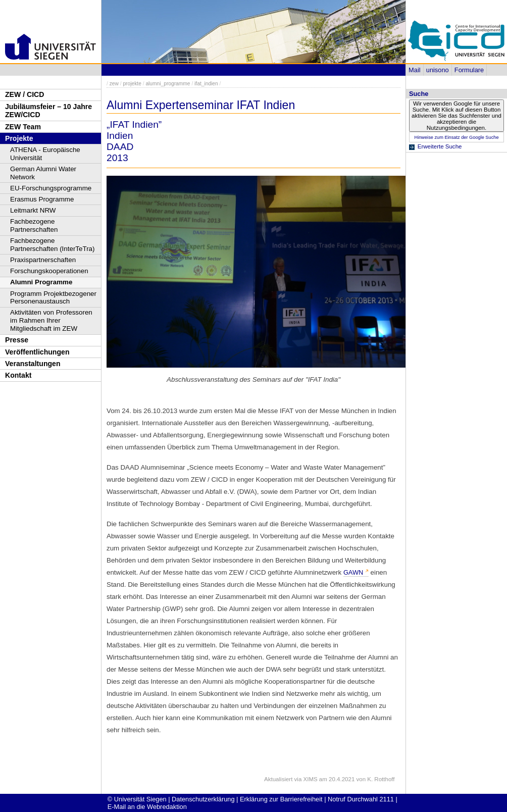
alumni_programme (168, 84)
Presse (17, 340)
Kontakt (18, 375)
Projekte (19, 138)
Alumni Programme (41, 282)
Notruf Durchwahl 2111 (361, 799)
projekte (132, 84)
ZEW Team (23, 127)
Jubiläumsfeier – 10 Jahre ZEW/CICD (48, 111)
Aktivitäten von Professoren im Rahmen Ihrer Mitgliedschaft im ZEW (51, 320)
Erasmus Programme (42, 199)
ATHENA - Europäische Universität (45, 154)
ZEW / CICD (24, 94)
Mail (414, 70)
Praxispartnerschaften (43, 260)
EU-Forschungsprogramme (51, 188)
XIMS (311, 779)
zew (114, 84)
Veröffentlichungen (37, 352)
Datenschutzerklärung (203, 799)
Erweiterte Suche (440, 146)
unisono (438, 70)
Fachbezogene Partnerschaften (34, 225)
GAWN (353, 572)
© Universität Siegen (137, 799)
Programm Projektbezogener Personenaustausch (53, 298)
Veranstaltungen (33, 364)
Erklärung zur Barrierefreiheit (281, 799)
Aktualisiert (278, 779)
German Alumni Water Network (43, 173)
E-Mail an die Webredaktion (147, 807)
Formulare (469, 70)
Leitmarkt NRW (33, 210)
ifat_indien (206, 84)
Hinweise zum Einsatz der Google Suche (456, 137)
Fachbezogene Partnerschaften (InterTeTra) (53, 245)
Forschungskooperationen (49, 271)
